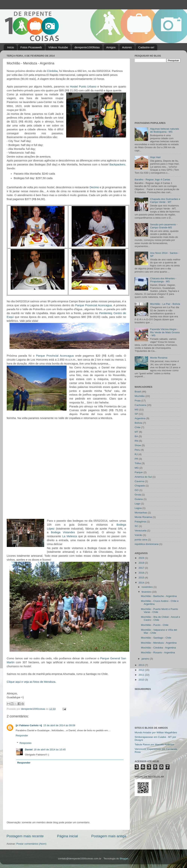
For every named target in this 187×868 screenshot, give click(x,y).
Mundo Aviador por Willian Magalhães (156, 732)
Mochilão (140, 396)
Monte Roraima (159, 358)
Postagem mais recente (25, 836)
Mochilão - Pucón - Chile (155, 625)
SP (136, 414)
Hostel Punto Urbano (83, 87)
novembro (148, 587)
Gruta (138, 495)
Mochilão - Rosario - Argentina (158, 652)
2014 (142, 583)
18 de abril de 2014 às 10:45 (50, 750)
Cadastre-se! (146, 47)
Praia (138, 401)
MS (137, 410)
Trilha (138, 463)
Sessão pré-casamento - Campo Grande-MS (164, 226)
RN (137, 441)
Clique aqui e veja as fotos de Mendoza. (31, 682)
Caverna (139, 481)
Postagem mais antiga (109, 836)
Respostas (26, 743)
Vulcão (138, 535)
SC (136, 526)
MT (137, 432)
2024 (142, 558)
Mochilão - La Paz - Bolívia (165, 304)
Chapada (140, 486)
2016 (142, 573)
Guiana (139, 499)
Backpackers (117, 164)
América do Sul (143, 477)
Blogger (124, 859)
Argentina (140, 418)
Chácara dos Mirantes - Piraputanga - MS (163, 280)
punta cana (141, 540)
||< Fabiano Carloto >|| (29, 725)
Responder (22, 735)
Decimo (94, 187)
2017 (142, 568)
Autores (127, 47)
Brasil (138, 392)
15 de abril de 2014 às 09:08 (59, 725)
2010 (142, 680)
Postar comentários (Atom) (32, 844)
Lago (137, 504)
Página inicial (67, 836)
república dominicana (147, 544)
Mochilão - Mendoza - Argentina (159, 643)
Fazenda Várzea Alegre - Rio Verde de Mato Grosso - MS (165, 332)
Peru (137, 450)
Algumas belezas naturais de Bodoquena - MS (164, 130)
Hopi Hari (155, 157)
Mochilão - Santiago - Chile (156, 638)
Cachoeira (140, 405)
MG (137, 468)
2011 (142, 675)
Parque (139, 472)
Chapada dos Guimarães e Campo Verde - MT (165, 201)
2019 (142, 563)
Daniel (29, 750)
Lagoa (138, 508)
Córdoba (52, 71)
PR (136, 459)
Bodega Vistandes (63, 532)
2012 (142, 670)
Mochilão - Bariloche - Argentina (159, 596)
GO (137, 490)
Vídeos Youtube (58, 47)
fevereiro (147, 592)
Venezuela (141, 531)
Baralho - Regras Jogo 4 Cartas (152, 180)
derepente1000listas (87, 47)
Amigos (111, 47)
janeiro (146, 659)
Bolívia (138, 423)
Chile (138, 427)
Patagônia (140, 522)
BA (136, 436)
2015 (142, 578)
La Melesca (70, 536)
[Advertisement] (158, 91)
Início (11, 47)
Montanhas (141, 513)
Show (138, 445)
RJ (136, 454)
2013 (142, 665)
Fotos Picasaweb (31, 47)
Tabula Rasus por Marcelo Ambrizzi (154, 744)
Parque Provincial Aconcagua (93, 305)
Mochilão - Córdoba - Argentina (158, 648)
